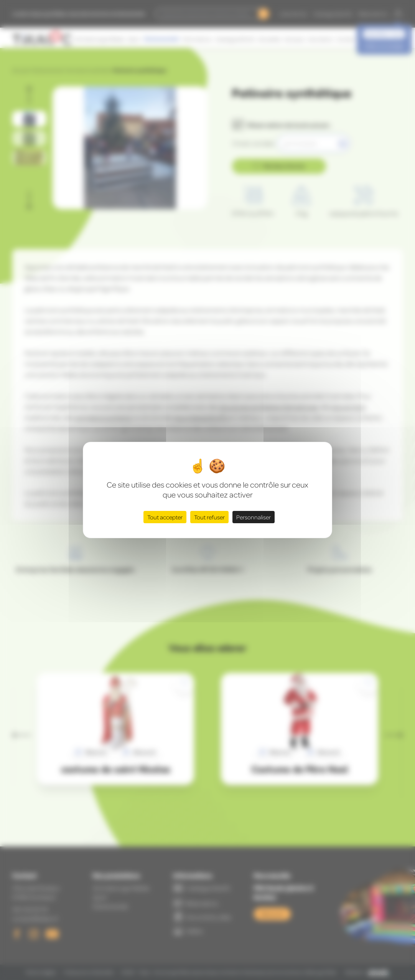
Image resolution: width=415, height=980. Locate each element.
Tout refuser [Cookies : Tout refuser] (209, 517)
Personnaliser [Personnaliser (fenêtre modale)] (254, 517)
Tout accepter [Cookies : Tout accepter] (165, 517)
